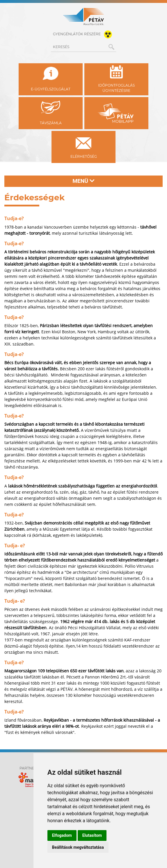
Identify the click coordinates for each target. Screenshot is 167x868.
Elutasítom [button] (92, 835)
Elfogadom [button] (62, 835)
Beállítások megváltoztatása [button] (78, 847)
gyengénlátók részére (84, 34)
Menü (83, 181)
